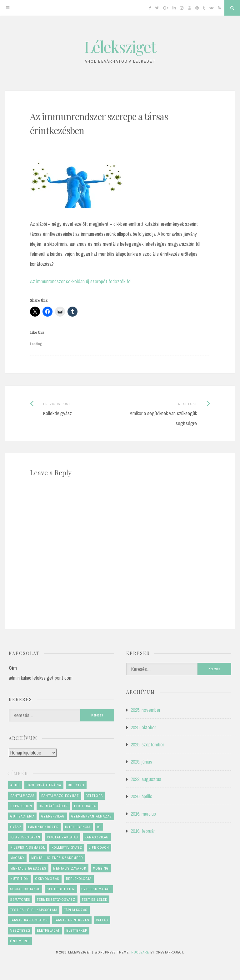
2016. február (143, 831)
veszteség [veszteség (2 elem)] (20, 930)
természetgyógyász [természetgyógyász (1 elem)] (56, 900)
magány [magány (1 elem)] (17, 858)
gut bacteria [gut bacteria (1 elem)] (22, 816)
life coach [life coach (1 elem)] (99, 847)
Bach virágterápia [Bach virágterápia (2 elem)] (44, 785)
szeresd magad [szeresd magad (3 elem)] (96, 889)
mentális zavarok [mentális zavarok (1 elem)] (70, 868)
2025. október (143, 727)
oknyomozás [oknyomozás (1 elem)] (47, 879)
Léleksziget (120, 47)
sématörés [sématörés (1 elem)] (20, 900)
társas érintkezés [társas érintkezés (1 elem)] (72, 920)
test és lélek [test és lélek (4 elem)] (95, 900)
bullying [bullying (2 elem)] (76, 785)
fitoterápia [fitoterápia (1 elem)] (85, 806)
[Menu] (8, 8)
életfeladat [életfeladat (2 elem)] (48, 930)
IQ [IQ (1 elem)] (99, 827)
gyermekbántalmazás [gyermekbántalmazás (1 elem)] (92, 816)
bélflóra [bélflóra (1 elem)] (94, 796)
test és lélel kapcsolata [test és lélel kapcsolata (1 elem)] (34, 910)
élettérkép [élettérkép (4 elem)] (77, 930)
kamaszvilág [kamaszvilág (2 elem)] (97, 837)
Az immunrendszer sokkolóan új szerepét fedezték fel (81, 281)
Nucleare (140, 952)
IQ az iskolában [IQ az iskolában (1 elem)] (25, 837)
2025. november (145, 710)
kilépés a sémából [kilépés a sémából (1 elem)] (28, 847)
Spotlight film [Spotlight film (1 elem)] (61, 889)
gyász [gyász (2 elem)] (16, 827)
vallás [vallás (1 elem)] (102, 920)
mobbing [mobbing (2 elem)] (101, 868)
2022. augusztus (146, 779)
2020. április (141, 796)
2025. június (141, 762)
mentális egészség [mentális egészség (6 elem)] (28, 868)
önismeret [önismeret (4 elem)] (20, 941)
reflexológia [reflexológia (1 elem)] (79, 879)
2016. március (143, 814)
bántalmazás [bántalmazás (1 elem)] (22, 796)
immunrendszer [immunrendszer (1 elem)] (43, 827)
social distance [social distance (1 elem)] (25, 889)
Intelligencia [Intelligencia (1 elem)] (78, 827)
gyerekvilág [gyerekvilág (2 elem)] (53, 816)
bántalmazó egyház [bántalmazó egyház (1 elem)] (60, 796)
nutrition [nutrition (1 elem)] (20, 879)
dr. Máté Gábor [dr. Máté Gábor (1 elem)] (53, 806)
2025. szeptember (147, 745)
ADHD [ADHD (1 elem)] (15, 785)
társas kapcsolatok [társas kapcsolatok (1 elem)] (29, 920)
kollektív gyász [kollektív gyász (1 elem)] (67, 847)
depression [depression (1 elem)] (21, 806)
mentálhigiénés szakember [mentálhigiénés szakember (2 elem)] (57, 858)
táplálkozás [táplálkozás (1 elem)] (76, 910)
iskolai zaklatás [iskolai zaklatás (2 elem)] (62, 837)
